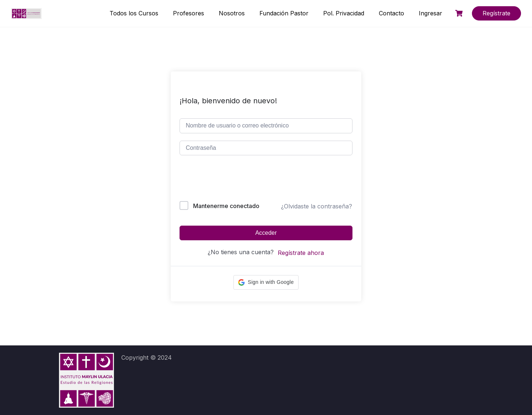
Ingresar (431, 13)
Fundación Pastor (284, 13)
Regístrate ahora (301, 253)
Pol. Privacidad (344, 13)
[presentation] (229, 180)
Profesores (189, 13)
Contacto (391, 13)
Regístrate (496, 13)
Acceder (266, 233)
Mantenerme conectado (226, 206)
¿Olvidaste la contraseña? (317, 206)
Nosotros (232, 13)
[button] (266, 282)
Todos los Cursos (134, 13)
